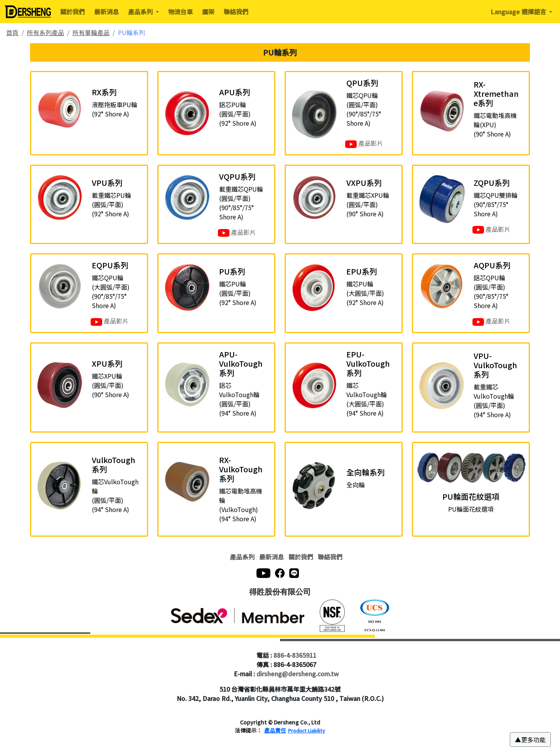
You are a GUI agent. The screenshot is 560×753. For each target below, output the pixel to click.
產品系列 (242, 557)
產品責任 (275, 730)
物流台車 (180, 12)
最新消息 (106, 12)
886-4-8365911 (295, 655)
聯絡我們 (236, 12)
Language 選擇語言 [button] (519, 12)
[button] (530, 740)
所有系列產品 (46, 32)
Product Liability (307, 730)
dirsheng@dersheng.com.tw (298, 674)
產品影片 (364, 143)
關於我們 (73, 12)
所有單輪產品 (91, 32)
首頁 (12, 32)
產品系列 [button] (141, 12)
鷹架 (208, 12)
